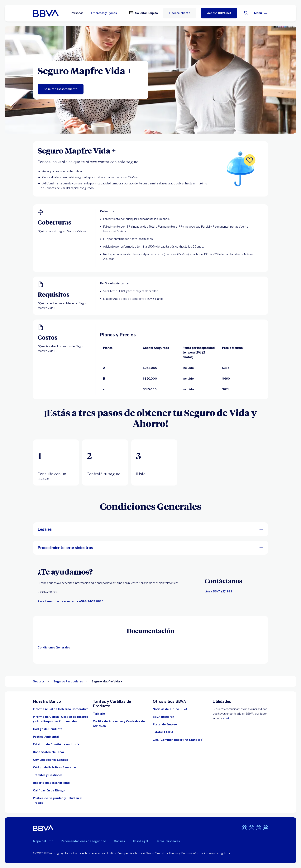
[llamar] (70, 601)
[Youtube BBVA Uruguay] (265, 828)
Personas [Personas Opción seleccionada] (77, 13)
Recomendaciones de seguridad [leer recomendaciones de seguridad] (84, 841)
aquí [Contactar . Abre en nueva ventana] (226, 718)
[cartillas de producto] (121, 724)
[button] (56, 462)
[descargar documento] (48, 729)
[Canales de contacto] (219, 591)
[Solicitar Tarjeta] (143, 13)
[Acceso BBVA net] (219, 13)
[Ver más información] (178, 740)
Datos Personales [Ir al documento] (168, 841)
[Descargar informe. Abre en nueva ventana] (61, 719)
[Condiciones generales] (55, 647)
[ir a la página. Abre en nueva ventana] (170, 709)
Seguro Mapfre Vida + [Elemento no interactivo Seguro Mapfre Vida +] (107, 681)
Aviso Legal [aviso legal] (140, 841)
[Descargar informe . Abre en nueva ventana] (61, 709)
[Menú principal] (261, 13)
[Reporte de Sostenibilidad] (51, 783)
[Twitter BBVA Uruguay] (251, 828)
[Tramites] (48, 775)
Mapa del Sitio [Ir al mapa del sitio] (43, 841)
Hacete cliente (180, 13)
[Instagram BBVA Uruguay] (258, 828)
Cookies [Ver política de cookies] (119, 841)
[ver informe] (48, 752)
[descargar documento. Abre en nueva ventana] (46, 737)
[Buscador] (246, 13)
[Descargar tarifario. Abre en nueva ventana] (99, 714)
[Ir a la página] (163, 717)
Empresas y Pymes (104, 13)
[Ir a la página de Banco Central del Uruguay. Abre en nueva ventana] (49, 790)
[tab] (56, 462)
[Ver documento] (55, 767)
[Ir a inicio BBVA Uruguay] (46, 13)
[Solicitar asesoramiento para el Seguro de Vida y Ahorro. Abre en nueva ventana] (61, 89)
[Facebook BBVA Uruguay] (245, 828)
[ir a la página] (50, 760)
